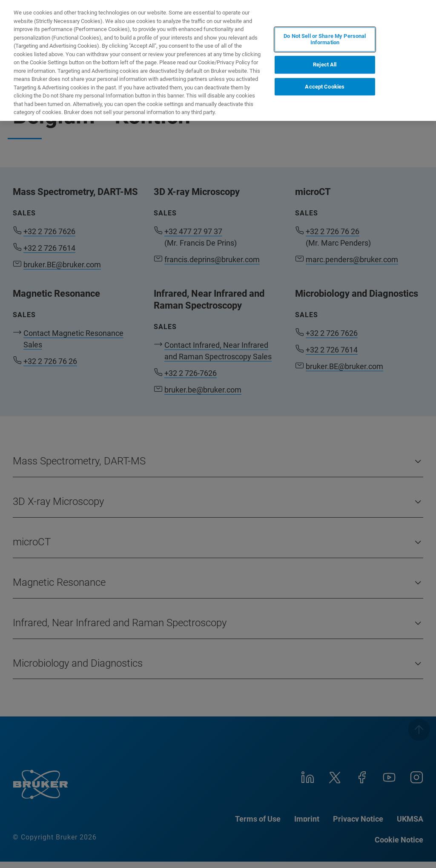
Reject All (325, 64)
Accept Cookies (325, 87)
